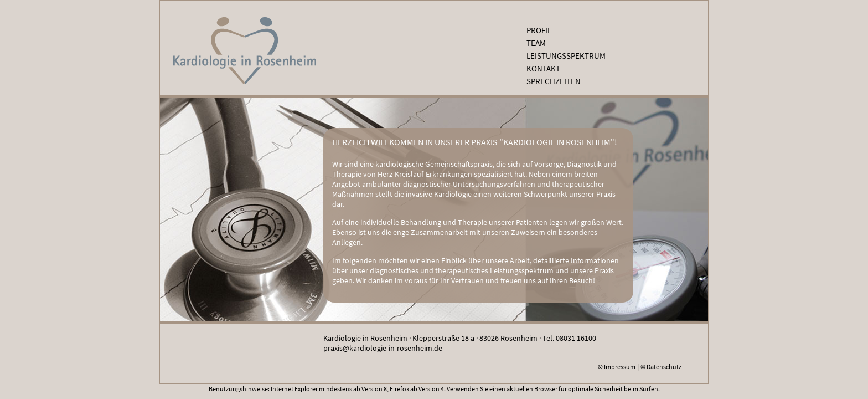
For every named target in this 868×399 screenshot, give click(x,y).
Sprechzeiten (554, 81)
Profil (539, 30)
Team (536, 43)
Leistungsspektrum (566, 56)
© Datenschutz (661, 367)
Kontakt (543, 68)
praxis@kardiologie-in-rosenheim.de (383, 348)
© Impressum (617, 367)
